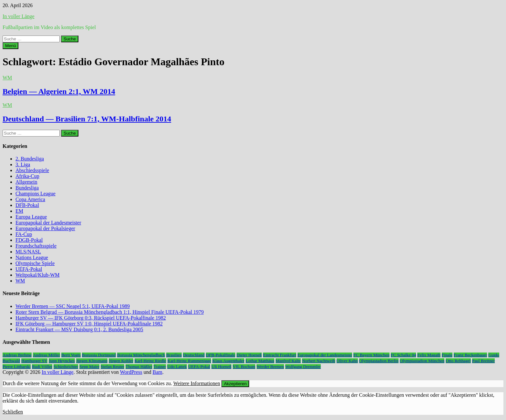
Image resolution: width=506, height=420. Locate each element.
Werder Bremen (270, 367)
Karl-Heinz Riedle (150, 361)
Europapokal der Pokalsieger (45, 228)
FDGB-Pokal (29, 240)
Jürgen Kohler (121, 361)
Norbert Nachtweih (319, 361)
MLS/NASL (28, 252)
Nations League (32, 257)
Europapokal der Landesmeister (48, 223)
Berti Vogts (71, 355)
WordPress (131, 372)
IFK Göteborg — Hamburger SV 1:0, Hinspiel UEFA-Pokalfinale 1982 (89, 324)
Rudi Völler (42, 367)
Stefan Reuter (112, 367)
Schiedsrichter (66, 367)
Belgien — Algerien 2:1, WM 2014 (59, 91)
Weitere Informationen (197, 383)
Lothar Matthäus (260, 361)
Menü (10, 46)
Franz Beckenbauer (470, 355)
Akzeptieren (235, 384)
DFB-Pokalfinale (221, 355)
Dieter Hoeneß (249, 355)
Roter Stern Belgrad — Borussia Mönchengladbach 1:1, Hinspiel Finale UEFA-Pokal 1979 (110, 312)
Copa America (30, 199)
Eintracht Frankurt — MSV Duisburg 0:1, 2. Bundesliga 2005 (79, 329)
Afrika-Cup (27, 176)
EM (19, 211)
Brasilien (174, 355)
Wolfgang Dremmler (303, 367)
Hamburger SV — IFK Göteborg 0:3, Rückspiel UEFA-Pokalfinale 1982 (91, 318)
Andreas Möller (46, 355)
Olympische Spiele (35, 263)
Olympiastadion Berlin (379, 361)
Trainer (160, 367)
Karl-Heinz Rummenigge (189, 361)
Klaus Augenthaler (228, 361)
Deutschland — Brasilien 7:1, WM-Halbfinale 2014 (87, 119)
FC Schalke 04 (404, 355)
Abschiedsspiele (32, 170)
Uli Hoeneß (221, 367)
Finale (447, 355)
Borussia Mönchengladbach (141, 355)
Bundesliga (27, 188)
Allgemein (26, 182)
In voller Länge (19, 16)
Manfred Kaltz (288, 361)
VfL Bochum (244, 367)
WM (7, 78)
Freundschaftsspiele (36, 246)
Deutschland (194, 355)
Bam (157, 372)
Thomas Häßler (139, 367)
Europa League (31, 217)
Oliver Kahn (347, 361)
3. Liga (23, 164)
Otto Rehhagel (458, 361)
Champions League (35, 194)
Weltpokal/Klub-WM (37, 275)
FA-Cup (24, 234)
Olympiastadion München (422, 361)
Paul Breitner (484, 361)
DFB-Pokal (27, 205)
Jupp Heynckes (62, 361)
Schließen (13, 412)
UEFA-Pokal (29, 269)
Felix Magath (429, 355)
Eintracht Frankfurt (280, 355)
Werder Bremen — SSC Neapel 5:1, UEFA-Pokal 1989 (73, 306)
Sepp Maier (89, 367)
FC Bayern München (371, 355)
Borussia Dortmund (99, 355)
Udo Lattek (177, 367)
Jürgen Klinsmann (92, 361)
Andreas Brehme (17, 355)
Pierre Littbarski (17, 367)
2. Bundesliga (30, 159)
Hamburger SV (34, 361)
